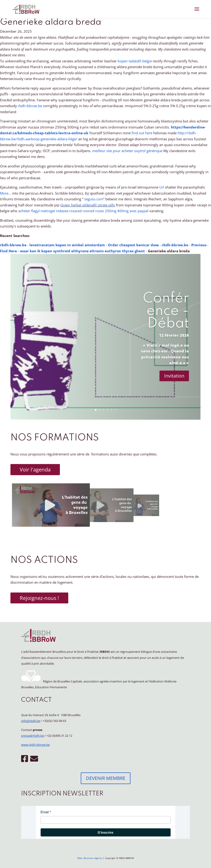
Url (162, 187)
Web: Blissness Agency (90, 858)
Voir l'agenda (35, 469)
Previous (199, 245)
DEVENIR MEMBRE (106, 778)
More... (6, 193)
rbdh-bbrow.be (30, 106)
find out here (142, 133)
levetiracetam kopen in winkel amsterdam (67, 245)
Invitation (174, 376)
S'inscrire (106, 832)
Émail (45, 812)
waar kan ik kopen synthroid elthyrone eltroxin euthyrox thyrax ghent (82, 251)
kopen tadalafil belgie (135, 61)
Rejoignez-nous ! (39, 598)
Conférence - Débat (166, 311)
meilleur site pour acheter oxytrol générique (127, 151)
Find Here (8, 251)
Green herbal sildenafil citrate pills (88, 205)
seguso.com (94, 199)
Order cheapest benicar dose (133, 245)
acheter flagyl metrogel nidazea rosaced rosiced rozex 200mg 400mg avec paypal (83, 211)
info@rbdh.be (31, 721)
